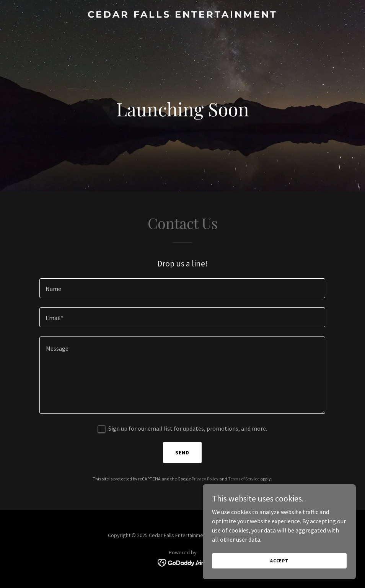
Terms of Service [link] (244, 479)
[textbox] (182, 288)
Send (182, 452)
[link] (182, 15)
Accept (279, 561)
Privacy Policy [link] (205, 479)
